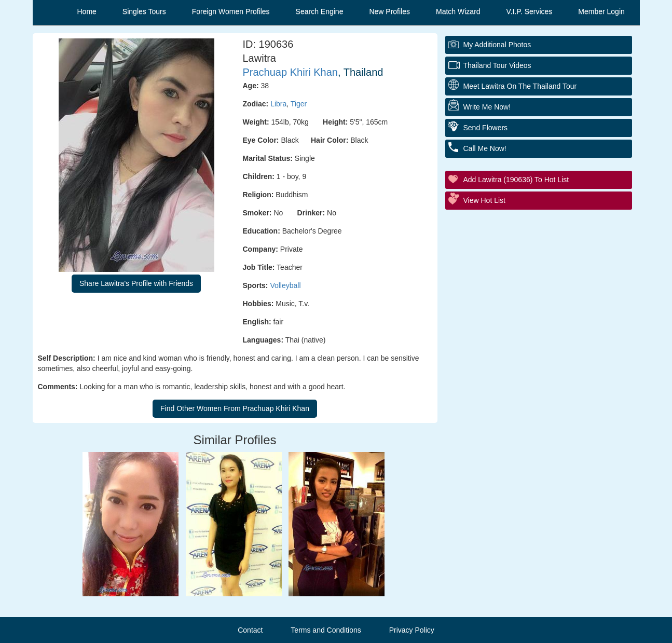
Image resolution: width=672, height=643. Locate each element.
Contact (250, 630)
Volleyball (285, 285)
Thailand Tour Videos (497, 65)
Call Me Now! (485, 148)
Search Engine (320, 11)
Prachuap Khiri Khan (290, 72)
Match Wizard (458, 11)
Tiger (299, 104)
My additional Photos (497, 45)
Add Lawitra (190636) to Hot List (516, 180)
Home (87, 11)
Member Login (601, 11)
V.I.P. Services (530, 11)
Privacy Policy (412, 630)
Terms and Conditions (326, 630)
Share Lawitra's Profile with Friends (136, 283)
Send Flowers (486, 128)
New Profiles (389, 11)
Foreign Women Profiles (231, 11)
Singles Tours (144, 11)
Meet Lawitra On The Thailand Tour (520, 86)
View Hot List (484, 200)
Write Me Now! (487, 107)
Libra (278, 104)
